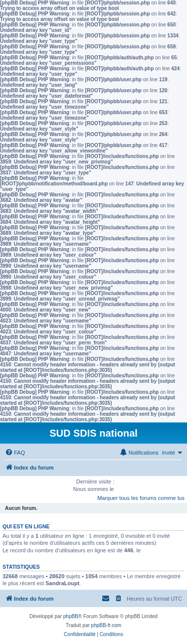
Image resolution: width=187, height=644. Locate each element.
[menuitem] (15, 453)
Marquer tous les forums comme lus (141, 498)
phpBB (71, 616)
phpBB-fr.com (106, 625)
